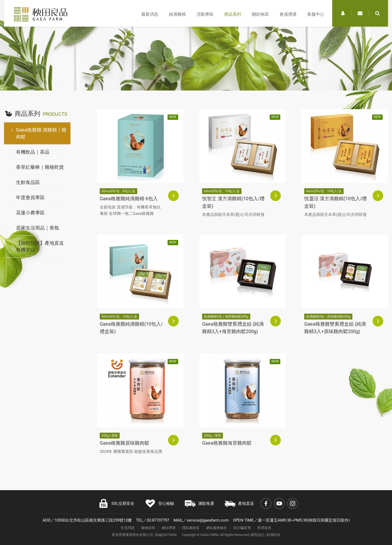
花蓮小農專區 (30, 213)
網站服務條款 (216, 528)
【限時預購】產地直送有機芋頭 (40, 246)
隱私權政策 (191, 528)
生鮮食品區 (28, 182)
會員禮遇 (288, 14)
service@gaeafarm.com (208, 520)
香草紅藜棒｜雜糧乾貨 (40, 167)
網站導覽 (169, 528)
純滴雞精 (177, 14)
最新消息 (150, 14)
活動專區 (205, 14)
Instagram (293, 503)
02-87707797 (158, 520)
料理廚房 (264, 528)
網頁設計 (257, 535)
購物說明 (148, 528)
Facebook (266, 503)
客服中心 (316, 14)
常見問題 (128, 528)
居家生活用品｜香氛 (37, 228)
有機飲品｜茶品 (33, 152)
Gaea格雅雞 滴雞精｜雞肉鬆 (41, 133)
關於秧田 (260, 14)
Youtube (279, 503)
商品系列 (233, 14)
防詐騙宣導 (242, 528)
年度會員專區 (30, 197)
